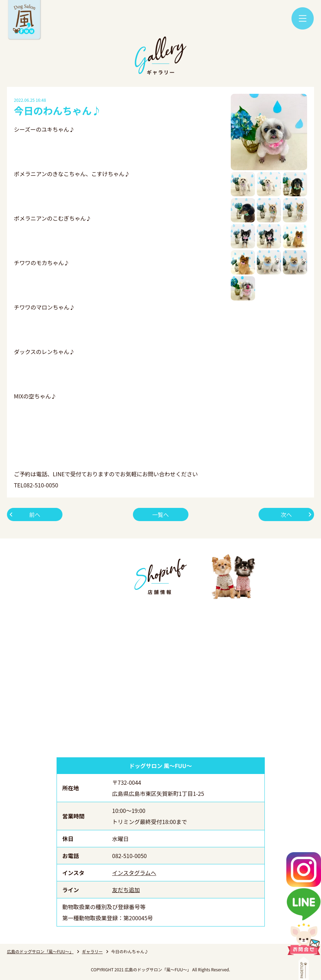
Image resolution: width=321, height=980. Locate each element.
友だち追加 (126, 890)
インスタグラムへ (134, 873)
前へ (35, 514)
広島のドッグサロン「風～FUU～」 (40, 951)
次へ (286, 514)
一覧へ (160, 514)
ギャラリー (92, 951)
